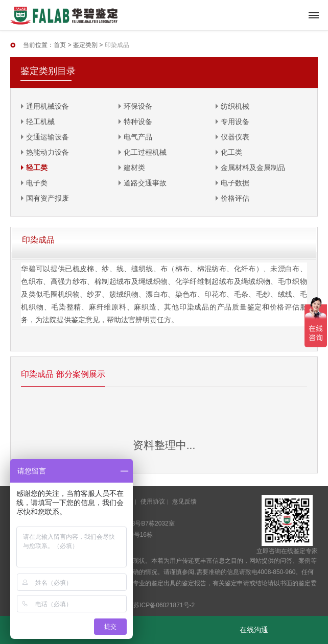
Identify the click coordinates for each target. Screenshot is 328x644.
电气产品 (138, 137)
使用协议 (153, 502)
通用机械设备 (48, 106)
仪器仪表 (235, 137)
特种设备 (138, 122)
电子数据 (235, 183)
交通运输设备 (48, 137)
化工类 (231, 152)
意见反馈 (184, 502)
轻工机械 (40, 122)
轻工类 (37, 168)
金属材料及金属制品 (253, 168)
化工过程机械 (145, 152)
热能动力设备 (48, 152)
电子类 (37, 183)
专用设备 (235, 122)
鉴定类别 (85, 45)
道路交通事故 (145, 183)
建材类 (134, 168)
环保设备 (138, 106)
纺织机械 (235, 106)
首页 (60, 45)
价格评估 (235, 198)
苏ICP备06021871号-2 (164, 605)
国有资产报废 (48, 198)
